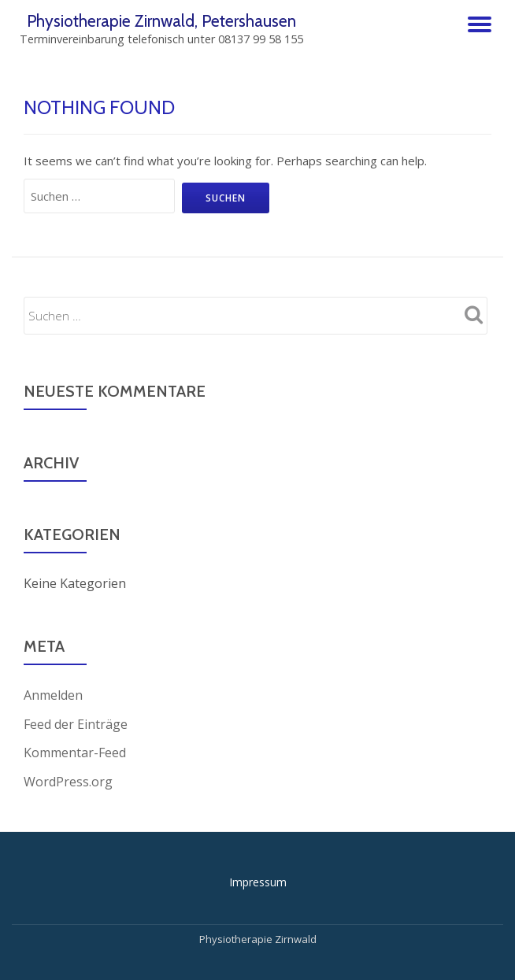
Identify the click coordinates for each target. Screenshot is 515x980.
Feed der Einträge (76, 723)
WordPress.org (68, 780)
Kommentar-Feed (75, 752)
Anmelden (53, 695)
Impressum (258, 880)
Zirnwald (295, 937)
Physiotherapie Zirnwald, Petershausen (162, 20)
